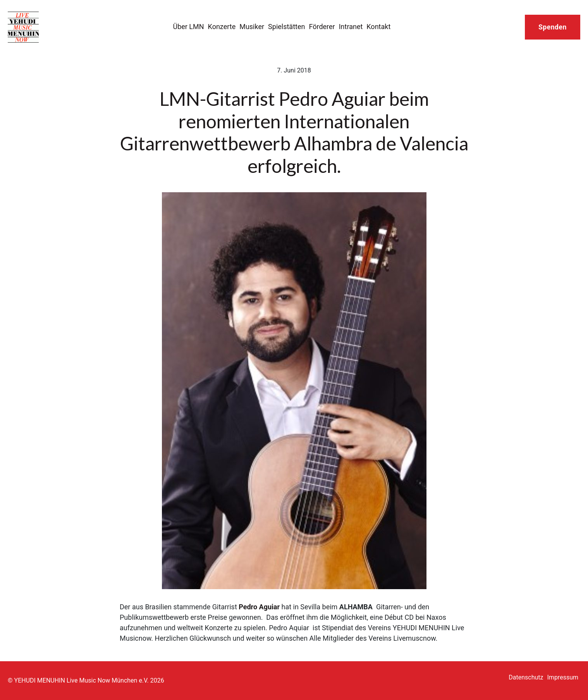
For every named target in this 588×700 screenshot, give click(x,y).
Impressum (563, 677)
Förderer (322, 27)
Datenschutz (526, 677)
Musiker (252, 27)
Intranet (351, 27)
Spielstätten (286, 27)
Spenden (553, 27)
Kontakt (378, 27)
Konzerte (222, 27)
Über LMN (188, 27)
